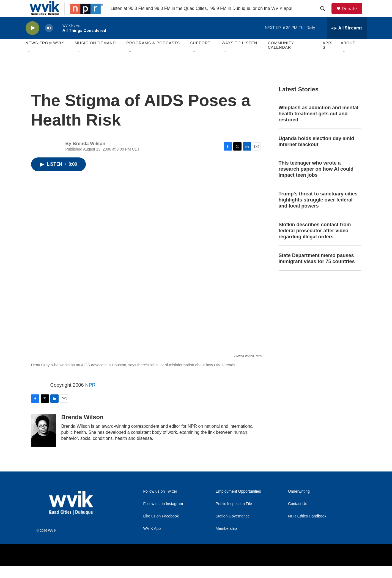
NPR (91, 397)
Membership (226, 540)
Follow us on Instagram (163, 516)
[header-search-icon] (325, 15)
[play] (32, 40)
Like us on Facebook (161, 528)
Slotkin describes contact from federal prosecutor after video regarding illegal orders (315, 242)
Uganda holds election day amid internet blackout (316, 153)
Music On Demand (95, 55)
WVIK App (152, 540)
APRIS (328, 57)
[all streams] (347, 40)
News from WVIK (45, 55)
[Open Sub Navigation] (30, 64)
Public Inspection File (234, 516)
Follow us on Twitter (160, 503)
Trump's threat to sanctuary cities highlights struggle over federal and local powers (318, 212)
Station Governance (233, 528)
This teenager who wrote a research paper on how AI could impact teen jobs (316, 181)
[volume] (49, 40)
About (348, 55)
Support (200, 55)
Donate (353, 14)
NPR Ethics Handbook (307, 528)
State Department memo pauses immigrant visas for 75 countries (317, 270)
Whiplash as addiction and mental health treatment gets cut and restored (319, 126)
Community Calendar (281, 57)
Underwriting (299, 503)
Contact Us (298, 516)
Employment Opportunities (238, 503)
